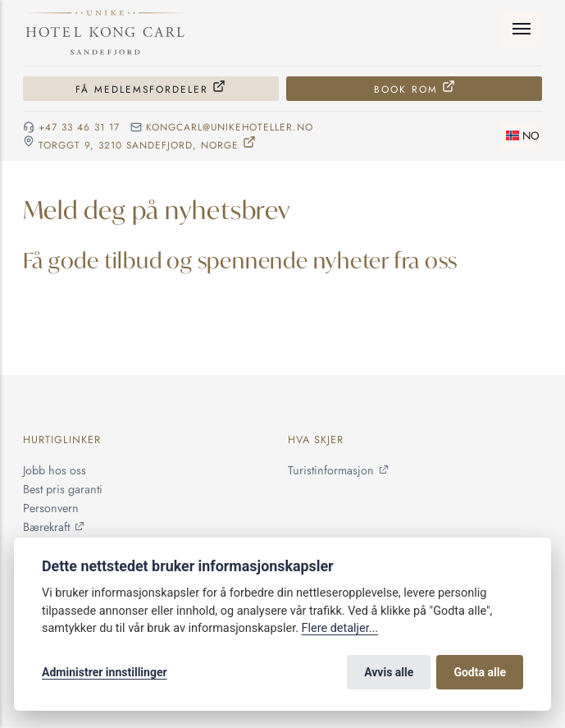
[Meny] (521, 29)
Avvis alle (389, 672)
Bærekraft (46, 527)
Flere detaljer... (340, 628)
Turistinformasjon (331, 470)
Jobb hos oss (55, 470)
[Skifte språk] (521, 136)
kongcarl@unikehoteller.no (230, 127)
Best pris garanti (63, 489)
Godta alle (480, 672)
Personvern (51, 508)
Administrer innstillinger (105, 672)
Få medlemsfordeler (142, 89)
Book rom (406, 89)
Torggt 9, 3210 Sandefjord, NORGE (139, 144)
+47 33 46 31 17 (79, 127)
